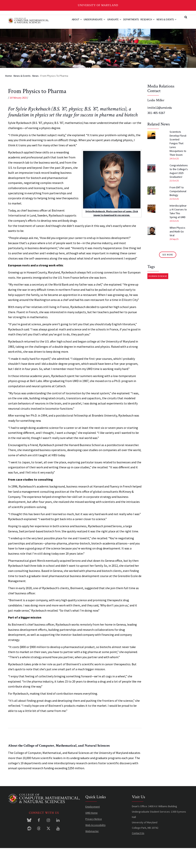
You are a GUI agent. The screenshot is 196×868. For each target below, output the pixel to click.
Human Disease (158, 296)
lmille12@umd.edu (160, 127)
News (36, 96)
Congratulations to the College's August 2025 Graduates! (179, 191)
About (69, 22)
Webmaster (92, 851)
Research (150, 22)
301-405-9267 (156, 133)
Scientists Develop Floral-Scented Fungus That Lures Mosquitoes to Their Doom (178, 163)
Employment (93, 826)
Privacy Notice (94, 839)
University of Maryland (98, 5)
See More (168, 274)
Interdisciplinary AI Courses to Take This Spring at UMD (178, 231)
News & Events (74, 36)
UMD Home (91, 833)
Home (9, 96)
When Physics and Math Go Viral (177, 251)
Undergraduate (89, 22)
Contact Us (138, 853)
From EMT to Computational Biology (178, 211)
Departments (131, 22)
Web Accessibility (96, 845)
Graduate (112, 22)
